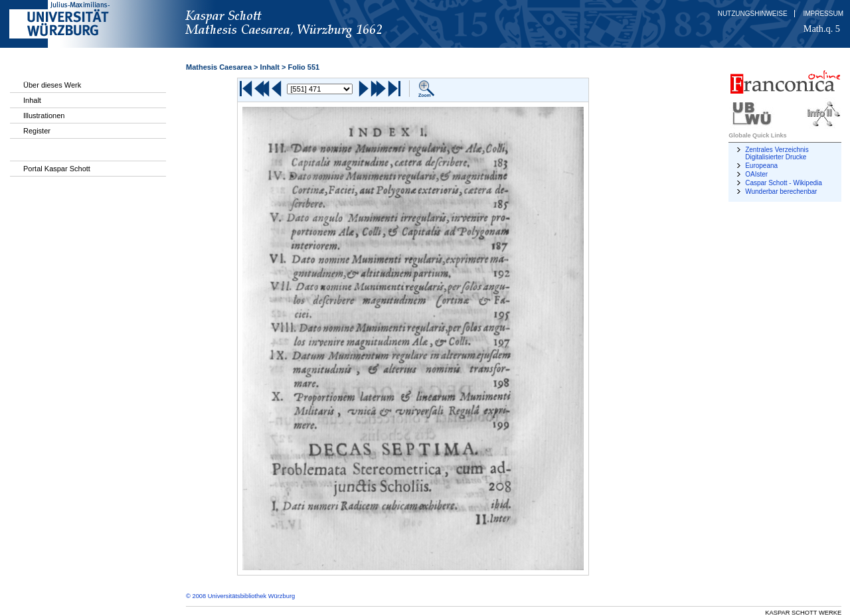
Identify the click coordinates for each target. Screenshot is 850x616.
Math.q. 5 (822, 29)
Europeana (761, 166)
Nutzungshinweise (753, 14)
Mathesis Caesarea (219, 67)
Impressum (823, 14)
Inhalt (32, 100)
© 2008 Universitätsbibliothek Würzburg (240, 596)
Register (37, 131)
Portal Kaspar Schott (57, 169)
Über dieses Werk (52, 85)
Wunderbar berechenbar (781, 192)
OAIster (756, 174)
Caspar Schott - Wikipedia (784, 183)
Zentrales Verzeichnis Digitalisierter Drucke (777, 153)
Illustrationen (44, 116)
